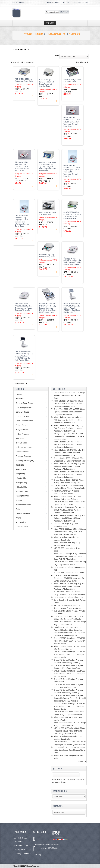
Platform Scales (22, 452)
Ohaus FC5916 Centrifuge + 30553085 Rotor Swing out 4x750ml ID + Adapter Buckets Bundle (69, 706)
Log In (56, 2)
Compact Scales (22, 412)
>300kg (19, 500)
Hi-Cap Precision (23, 434)
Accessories (21, 522)
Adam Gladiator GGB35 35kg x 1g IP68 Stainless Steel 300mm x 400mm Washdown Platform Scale (70, 586)
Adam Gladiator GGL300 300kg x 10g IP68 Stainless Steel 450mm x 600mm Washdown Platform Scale (69, 475)
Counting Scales (22, 416)
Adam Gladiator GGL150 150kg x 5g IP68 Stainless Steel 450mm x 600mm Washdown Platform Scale (69, 428)
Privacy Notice (23, 849)
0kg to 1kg (20, 465)
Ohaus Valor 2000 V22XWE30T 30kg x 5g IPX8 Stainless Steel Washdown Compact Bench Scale (69, 412)
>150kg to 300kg (23, 496)
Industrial (39, 34)
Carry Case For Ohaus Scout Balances (69, 595)
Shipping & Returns (23, 854)
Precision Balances (24, 456)
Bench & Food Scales (25, 403)
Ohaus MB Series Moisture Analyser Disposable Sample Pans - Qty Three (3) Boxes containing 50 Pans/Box (70, 698)
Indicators (20, 438)
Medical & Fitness (23, 513)
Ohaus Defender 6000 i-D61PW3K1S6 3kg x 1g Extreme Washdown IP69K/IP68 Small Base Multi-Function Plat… (72, 308)
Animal (19, 518)
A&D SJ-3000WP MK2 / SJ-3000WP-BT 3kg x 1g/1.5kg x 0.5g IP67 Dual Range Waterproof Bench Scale (48, 167)
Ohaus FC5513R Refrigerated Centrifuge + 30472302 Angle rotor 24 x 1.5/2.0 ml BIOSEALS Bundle (70, 578)
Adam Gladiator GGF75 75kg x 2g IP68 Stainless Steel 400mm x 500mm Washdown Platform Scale (70, 466)
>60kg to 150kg (22, 491)
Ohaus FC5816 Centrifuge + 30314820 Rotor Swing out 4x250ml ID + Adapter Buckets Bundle (69, 674)
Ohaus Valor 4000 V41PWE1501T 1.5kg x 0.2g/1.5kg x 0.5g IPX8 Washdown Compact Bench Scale (72, 122)
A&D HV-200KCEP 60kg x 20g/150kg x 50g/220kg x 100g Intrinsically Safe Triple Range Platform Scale (69, 731)
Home (49, 2)
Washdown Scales (23, 505)
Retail (18, 509)
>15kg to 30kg (21, 483)
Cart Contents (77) (80, 2)
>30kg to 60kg (21, 487)
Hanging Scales (22, 430)
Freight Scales (22, 425)
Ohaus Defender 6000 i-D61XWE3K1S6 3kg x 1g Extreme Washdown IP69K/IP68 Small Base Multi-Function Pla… (24, 356)
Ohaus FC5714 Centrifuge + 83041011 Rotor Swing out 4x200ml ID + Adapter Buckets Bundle (69, 655)
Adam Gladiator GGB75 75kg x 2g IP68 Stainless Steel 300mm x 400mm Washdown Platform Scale (70, 453)
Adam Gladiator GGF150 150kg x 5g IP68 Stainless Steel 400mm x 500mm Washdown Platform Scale (69, 420)
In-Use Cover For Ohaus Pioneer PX (68, 597)
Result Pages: (19, 383)
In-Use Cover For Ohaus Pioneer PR (68, 592)
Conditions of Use (23, 845)
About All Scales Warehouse (23, 840)
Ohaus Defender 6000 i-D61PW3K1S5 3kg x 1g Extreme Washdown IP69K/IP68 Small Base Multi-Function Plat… (48, 308)
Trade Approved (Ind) (56, 34)
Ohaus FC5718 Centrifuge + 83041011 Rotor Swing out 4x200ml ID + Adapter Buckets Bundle (69, 641)
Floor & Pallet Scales (24, 421)
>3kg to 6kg (21, 474)
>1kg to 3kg (75, 34)
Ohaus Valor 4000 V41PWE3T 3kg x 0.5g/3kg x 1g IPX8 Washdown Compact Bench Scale (22, 166)
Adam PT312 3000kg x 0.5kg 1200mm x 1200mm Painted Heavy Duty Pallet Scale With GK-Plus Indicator (70, 532)
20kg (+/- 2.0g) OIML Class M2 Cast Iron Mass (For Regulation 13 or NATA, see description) (69, 436)
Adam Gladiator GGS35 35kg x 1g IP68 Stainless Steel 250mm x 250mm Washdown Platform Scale (70, 518)
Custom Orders (22, 527)
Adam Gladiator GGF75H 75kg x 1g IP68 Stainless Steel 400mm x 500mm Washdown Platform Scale (69, 445)
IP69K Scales (21, 443)
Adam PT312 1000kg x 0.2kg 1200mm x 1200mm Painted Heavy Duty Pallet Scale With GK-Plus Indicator (70, 556)
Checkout (66, 2)
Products (28, 34)
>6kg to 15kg (21, 478)
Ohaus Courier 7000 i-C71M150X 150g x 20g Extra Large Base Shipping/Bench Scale (70, 750)
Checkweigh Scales (24, 408)
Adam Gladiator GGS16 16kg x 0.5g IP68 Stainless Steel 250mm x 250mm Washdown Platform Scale (69, 404)
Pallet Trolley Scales (24, 447)
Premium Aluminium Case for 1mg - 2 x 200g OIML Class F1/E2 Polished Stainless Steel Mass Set (70, 510)
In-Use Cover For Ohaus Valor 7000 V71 (70, 573)
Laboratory (20, 394)
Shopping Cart (59, 389)
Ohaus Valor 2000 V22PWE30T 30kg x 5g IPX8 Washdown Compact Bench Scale (69, 395)
